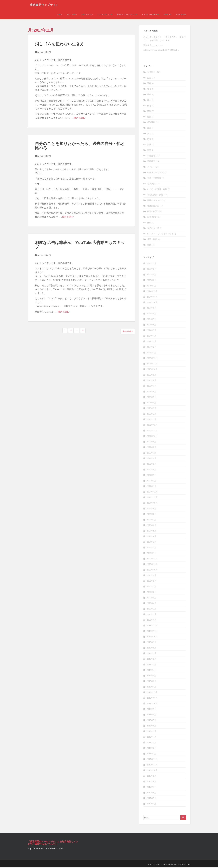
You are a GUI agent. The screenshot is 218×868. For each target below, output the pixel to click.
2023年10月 (152, 370)
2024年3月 (151, 342)
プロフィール (71, 15)
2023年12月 (152, 359)
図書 (149, 128)
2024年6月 (151, 325)
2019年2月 (151, 682)
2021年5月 (151, 531)
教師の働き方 (153, 206)
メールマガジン (87, 15)
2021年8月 (151, 515)
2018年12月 (152, 693)
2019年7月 (151, 654)
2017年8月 (151, 782)
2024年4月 (151, 336)
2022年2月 (151, 481)
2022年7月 (151, 453)
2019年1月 (151, 687)
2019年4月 (151, 671)
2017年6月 (151, 793)
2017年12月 (152, 760)
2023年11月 (152, 364)
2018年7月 (151, 721)
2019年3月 (151, 676)
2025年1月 (151, 286)
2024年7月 (151, 320)
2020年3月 (151, 609)
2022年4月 (151, 470)
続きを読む (79, 118)
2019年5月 (151, 665)
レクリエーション (155, 173)
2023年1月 (151, 420)
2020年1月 (151, 620)
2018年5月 (151, 732)
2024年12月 (152, 292)
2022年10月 (152, 437)
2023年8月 (151, 381)
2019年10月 (152, 637)
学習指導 (151, 156)
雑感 (149, 245)
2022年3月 (151, 476)
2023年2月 (151, 414)
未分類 (150, 73)
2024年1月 (151, 353)
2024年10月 (152, 303)
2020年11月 (152, 565)
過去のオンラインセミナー (127, 15)
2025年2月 (151, 281)
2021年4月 (151, 537)
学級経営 (151, 162)
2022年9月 (151, 442)
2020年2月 (151, 615)
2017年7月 (151, 788)
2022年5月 (151, 464)
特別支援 (151, 184)
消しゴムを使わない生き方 (60, 44)
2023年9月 (151, 375)
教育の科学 (152, 212)
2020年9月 (151, 576)
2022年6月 (151, 459)
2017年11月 (152, 765)
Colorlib (168, 865)
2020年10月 (152, 570)
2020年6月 (151, 593)
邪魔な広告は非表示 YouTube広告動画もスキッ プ (80, 245)
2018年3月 (151, 743)
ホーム (59, 15)
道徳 (149, 117)
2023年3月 (151, 409)
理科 (149, 95)
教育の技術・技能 (155, 195)
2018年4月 (151, 737)
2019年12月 (152, 626)
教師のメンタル (154, 201)
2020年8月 (151, 581)
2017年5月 (151, 799)
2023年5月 (151, 398)
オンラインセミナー (105, 15)
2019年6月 (151, 659)
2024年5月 (151, 331)
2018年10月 (152, 704)
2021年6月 (151, 526)
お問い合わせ (181, 15)
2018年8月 (151, 715)
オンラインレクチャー (150, 15)
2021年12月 (152, 492)
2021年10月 (152, 503)
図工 (149, 101)
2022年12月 (152, 425)
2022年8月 (151, 448)
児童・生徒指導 (154, 179)
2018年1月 (151, 754)
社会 (149, 89)
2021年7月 (151, 520)
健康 (149, 223)
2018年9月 (151, 710)
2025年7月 (151, 264)
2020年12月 (152, 559)
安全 (149, 134)
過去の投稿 (128, 332)
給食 (149, 140)
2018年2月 (151, 749)
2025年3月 (151, 275)
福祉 (149, 145)
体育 (149, 106)
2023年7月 (151, 386)
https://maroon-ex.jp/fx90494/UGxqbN (161, 51)
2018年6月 (151, 726)
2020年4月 (151, 604)
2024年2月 (151, 347)
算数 (149, 84)
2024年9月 (151, 308)
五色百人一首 (153, 229)
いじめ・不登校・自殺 (157, 190)
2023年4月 (151, 403)
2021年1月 (151, 554)
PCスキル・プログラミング (159, 234)
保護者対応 (152, 218)
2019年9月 (151, 643)
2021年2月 (151, 548)
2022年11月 (152, 431)
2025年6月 (151, 269)
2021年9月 (151, 509)
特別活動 (151, 123)
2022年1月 (151, 487)
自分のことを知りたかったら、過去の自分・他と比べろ (80, 146)
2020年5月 (151, 598)
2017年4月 (151, 804)
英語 (149, 112)
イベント (151, 167)
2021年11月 (152, 498)
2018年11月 (152, 698)
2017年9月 (151, 776)
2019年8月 (151, 648)
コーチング (167, 15)
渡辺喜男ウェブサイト (44, 5)
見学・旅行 (152, 240)
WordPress (186, 865)
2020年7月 (151, 587)
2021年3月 (151, 542)
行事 (149, 151)
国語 (149, 78)
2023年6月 (151, 392)
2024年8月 (151, 314)
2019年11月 (152, 632)
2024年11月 (152, 297)
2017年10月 (152, 771)
